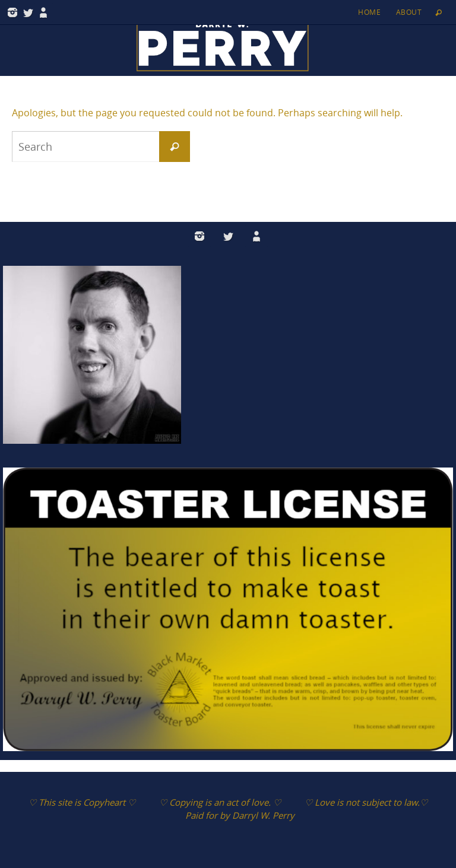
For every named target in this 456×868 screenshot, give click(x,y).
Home (369, 12)
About (409, 12)
